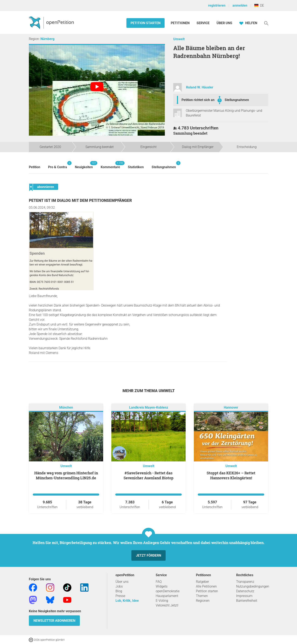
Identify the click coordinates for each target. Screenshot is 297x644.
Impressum (244, 596)
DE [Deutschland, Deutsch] (259, 5)
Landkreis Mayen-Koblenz (149, 407)
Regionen (203, 601)
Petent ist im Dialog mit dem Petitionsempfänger (80, 200)
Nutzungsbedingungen (253, 586)
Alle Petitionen (206, 586)
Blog (119, 591)
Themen (202, 596)
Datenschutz (245, 591)
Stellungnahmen (237, 100)
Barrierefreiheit (247, 601)
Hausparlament (167, 596)
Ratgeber (202, 582)
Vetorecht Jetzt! (167, 605)
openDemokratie (168, 591)
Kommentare (110, 165)
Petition (35, 167)
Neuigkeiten (84, 165)
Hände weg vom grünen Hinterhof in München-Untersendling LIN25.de (66, 475)
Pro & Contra (58, 165)
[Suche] (266, 23)
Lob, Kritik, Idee (127, 601)
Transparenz (245, 582)
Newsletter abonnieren (54, 621)
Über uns (122, 582)
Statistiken (136, 167)
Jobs (119, 586)
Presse (120, 596)
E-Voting (162, 601)
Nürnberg (47, 39)
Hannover (231, 407)
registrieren (217, 5)
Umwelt (179, 39)
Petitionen (181, 23)
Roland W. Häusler (200, 87)
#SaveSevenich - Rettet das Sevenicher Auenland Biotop (148, 475)
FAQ (159, 582)
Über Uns (224, 23)
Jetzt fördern (148, 555)
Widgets (162, 586)
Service (203, 23)
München (66, 407)
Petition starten (146, 23)
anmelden (240, 5)
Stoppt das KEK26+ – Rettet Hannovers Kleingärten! (231, 475)
